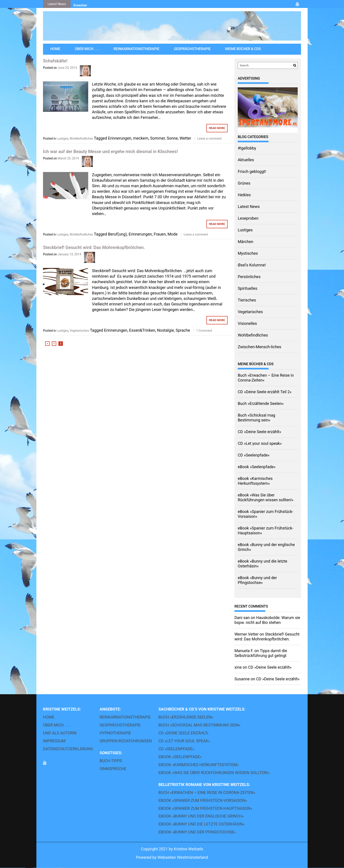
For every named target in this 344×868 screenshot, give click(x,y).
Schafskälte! (55, 61)
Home (55, 49)
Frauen (160, 234)
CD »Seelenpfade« (254, 455)
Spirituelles (248, 288)
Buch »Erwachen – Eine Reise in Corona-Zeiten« (207, 792)
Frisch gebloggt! (252, 171)
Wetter (185, 138)
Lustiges (63, 138)
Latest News (249, 207)
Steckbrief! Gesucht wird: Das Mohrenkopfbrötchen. (94, 247)
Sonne (172, 138)
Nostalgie (165, 330)
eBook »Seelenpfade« (257, 467)
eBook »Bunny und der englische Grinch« (201, 816)
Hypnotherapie (115, 733)
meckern (141, 138)
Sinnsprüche (113, 769)
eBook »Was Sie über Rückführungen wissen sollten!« (266, 497)
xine (238, 667)
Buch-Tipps (111, 761)
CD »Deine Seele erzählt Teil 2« (265, 392)
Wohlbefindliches (81, 138)
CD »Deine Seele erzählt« (259, 432)
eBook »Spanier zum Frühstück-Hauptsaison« (205, 808)
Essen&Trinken (142, 330)
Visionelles (247, 323)
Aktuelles (246, 160)
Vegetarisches (79, 331)
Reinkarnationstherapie (136, 49)
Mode (173, 234)
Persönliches (249, 277)
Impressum (54, 741)
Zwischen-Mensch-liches (259, 347)
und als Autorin (60, 733)
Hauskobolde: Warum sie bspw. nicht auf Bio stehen (267, 620)
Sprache (183, 330)
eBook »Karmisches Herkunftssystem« (255, 481)
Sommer (158, 138)
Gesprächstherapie (192, 49)
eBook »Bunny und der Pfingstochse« (257, 580)
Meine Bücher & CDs (243, 49)
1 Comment (204, 331)
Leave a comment (209, 138)
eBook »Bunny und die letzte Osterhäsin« (202, 824)
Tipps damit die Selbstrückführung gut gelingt (261, 653)
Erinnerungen (120, 138)
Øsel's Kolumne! (252, 265)
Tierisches (247, 300)
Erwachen (80, 5)
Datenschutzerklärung (68, 749)
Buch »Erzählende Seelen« (261, 403)
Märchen (245, 242)
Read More (217, 128)
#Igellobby (247, 148)
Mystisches (248, 253)
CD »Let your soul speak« (260, 443)
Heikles (244, 195)
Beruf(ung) (117, 234)
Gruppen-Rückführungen (126, 741)
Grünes (244, 183)
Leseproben (248, 218)
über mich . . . (87, 49)
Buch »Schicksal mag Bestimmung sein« (256, 418)
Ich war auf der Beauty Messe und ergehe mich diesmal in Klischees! (110, 152)
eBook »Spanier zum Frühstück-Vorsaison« (203, 800)
